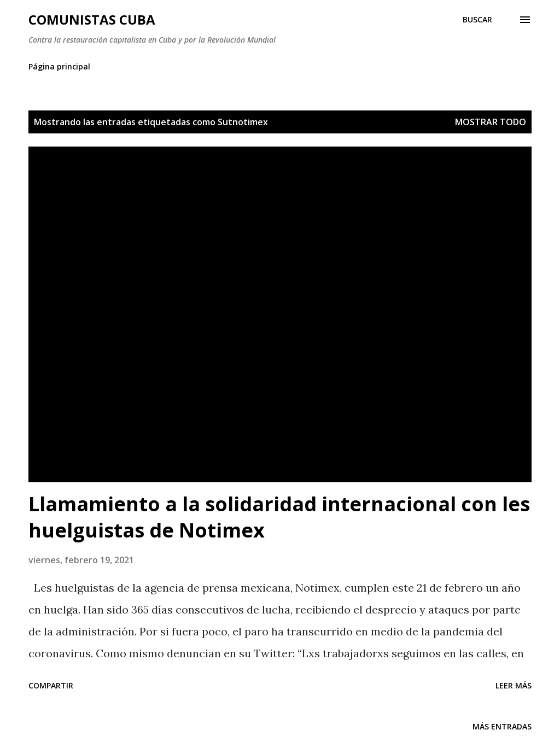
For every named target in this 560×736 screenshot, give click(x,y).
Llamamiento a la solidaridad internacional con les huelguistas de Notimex (279, 517)
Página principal (59, 66)
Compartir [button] (51, 685)
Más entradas (502, 726)
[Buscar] (477, 20)
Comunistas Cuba (92, 19)
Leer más (514, 685)
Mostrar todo (491, 122)
